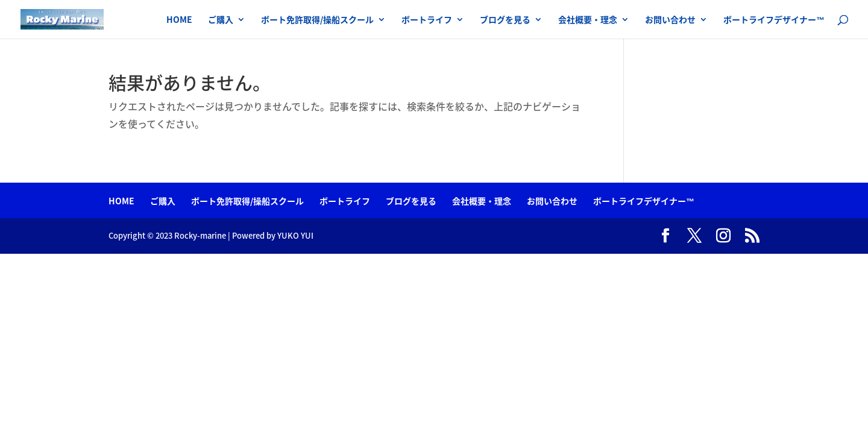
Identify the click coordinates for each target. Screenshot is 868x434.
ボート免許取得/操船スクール (317, 20)
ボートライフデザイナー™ (774, 20)
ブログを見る (505, 20)
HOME (179, 20)
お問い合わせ (670, 20)
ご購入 (221, 20)
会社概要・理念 (588, 20)
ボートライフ (427, 20)
